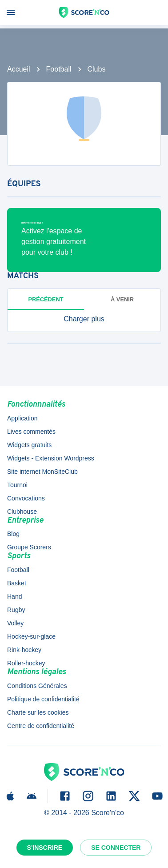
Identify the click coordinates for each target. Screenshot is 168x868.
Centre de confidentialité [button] (41, 726)
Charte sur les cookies (38, 712)
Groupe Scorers (29, 547)
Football (59, 69)
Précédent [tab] (46, 299)
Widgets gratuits (29, 445)
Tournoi (17, 485)
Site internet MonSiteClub (42, 472)
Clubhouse (22, 512)
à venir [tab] (122, 299)
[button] (84, 319)
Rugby (16, 610)
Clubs (97, 69)
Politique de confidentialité (43, 699)
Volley (15, 623)
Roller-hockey (26, 663)
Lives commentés (31, 432)
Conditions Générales (37, 686)
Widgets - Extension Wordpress (51, 458)
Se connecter (116, 848)
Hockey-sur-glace (31, 636)
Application (22, 418)
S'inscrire (45, 848)
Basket (17, 583)
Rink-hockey (24, 650)
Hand (14, 596)
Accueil (19, 69)
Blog (13, 534)
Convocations (26, 498)
